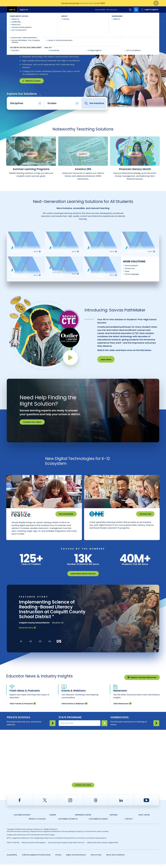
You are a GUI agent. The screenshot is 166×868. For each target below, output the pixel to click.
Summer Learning (88, 3)
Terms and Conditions (115, 859)
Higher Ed (24, 10)
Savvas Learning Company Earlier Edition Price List (66, 847)
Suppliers (113, 819)
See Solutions (94, 103)
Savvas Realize (66, 514)
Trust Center (144, 819)
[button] (21, 646)
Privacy (58, 859)
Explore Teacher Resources (142, 682)
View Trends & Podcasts (23, 708)
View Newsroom (122, 708)
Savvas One (130, 268)
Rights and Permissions (76, 859)
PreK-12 (12, 10)
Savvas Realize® (131, 266)
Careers (53, 819)
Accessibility (12, 859)
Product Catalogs (37, 823)
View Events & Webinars (74, 708)
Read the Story (27, 632)
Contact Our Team (32, 422)
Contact (150, 17)
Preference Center (83, 819)
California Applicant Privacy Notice (36, 859)
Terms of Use (96, 859)
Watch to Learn (32, 81)
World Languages (132, 274)
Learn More (106, 359)
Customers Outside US (68, 823)
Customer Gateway (22, 819)
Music (127, 271)
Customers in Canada (98, 823)
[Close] (156, 3)
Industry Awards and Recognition (34, 847)
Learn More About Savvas (83, 578)
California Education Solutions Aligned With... (103, 847)
